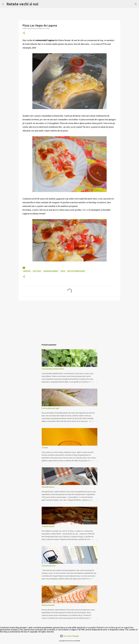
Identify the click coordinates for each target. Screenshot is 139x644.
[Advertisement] (69, 320)
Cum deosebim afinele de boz (53, 369)
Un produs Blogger (69, 636)
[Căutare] (42, 4)
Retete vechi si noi (22, 4)
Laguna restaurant (51, 271)
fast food (37, 271)
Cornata (45, 448)
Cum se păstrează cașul (50, 408)
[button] (24, 33)
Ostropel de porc (48, 487)
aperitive (27, 271)
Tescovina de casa (48, 566)
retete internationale (76, 271)
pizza (63, 271)
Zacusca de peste (48, 605)
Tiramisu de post (48, 526)
